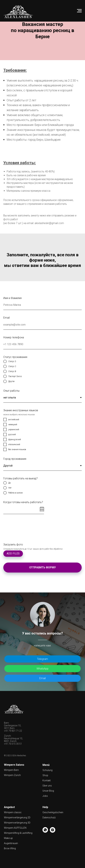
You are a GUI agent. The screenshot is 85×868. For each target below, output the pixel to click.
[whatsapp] (45, 832)
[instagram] (53, 832)
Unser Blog (48, 791)
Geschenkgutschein (53, 812)
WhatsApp (42, 669)
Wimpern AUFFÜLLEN (15, 828)
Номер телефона (14, 337)
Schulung (47, 770)
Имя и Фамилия (12, 298)
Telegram (42, 659)
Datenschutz (49, 818)
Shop (45, 775)
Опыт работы (11, 391)
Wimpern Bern (11, 770)
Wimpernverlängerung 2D (17, 818)
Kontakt (47, 780)
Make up (8, 838)
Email (6, 318)
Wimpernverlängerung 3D (17, 823)
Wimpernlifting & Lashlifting (18, 833)
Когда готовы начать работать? (23, 502)
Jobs (45, 796)
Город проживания (15, 459)
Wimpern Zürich (12, 775)
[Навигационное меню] (79, 11)
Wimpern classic (13, 812)
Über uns (47, 786)
